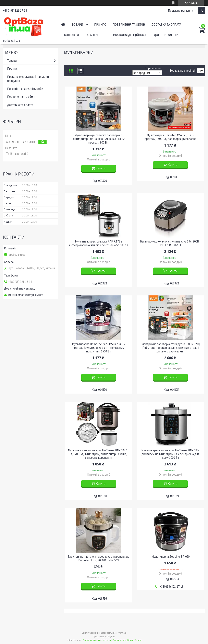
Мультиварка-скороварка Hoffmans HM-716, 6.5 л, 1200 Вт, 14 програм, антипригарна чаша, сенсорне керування (99, 454)
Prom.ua (122, 633)
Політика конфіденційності (126, 35)
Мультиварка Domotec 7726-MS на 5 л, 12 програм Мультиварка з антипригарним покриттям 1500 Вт (99, 348)
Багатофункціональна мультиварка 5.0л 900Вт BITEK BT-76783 (170, 243)
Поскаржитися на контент (97, 640)
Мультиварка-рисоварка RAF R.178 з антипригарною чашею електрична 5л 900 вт (99, 243)
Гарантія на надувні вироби (25, 89)
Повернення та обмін (129, 25)
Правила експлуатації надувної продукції (28, 79)
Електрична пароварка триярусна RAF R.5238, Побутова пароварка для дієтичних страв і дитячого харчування (170, 348)
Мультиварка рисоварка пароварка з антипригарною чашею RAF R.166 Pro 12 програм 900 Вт (99, 139)
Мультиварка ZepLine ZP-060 (170, 557)
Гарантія (92, 35)
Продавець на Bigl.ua (104, 636)
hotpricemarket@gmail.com (26, 295)
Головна (63, 25)
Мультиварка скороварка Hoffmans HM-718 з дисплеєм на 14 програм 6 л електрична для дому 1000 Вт (170, 454)
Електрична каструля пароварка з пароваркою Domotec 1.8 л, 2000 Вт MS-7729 (99, 558)
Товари (77, 25)
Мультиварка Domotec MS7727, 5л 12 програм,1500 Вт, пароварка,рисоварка (170, 137)
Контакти (71, 35)
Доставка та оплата (166, 25)
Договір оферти (166, 35)
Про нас (100, 25)
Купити (101, 168)
